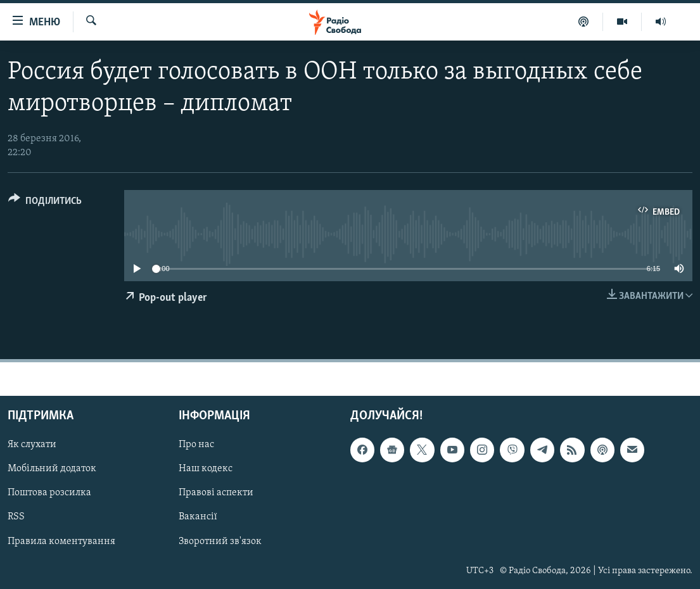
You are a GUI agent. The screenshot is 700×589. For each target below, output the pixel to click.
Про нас (196, 445)
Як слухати (32, 445)
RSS (16, 517)
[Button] (45, 203)
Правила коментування (61, 541)
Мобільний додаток (52, 469)
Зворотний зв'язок (220, 541)
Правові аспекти (216, 493)
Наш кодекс (206, 469)
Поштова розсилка (49, 493)
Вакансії (198, 517)
